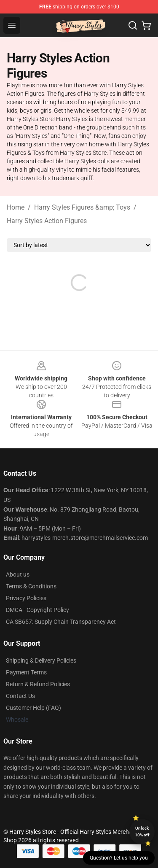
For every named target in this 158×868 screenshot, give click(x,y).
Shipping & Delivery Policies (41, 660)
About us (18, 574)
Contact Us (20, 696)
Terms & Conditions (31, 586)
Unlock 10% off (142, 832)
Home (16, 207)
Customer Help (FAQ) (33, 708)
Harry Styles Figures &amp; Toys (82, 207)
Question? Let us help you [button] (119, 858)
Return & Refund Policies (38, 684)
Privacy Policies (26, 598)
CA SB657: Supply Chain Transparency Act (61, 622)
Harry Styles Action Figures (47, 221)
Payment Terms (26, 672)
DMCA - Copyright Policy (37, 610)
